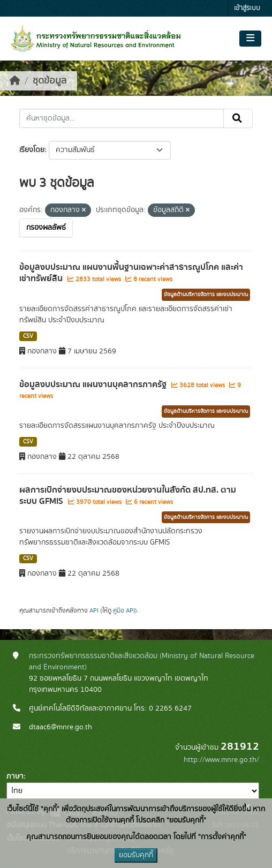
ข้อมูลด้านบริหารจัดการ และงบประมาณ (206, 295)
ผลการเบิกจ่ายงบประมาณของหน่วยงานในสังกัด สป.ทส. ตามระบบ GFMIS (128, 496)
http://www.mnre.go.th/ (221, 760)
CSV (28, 336)
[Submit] (238, 118)
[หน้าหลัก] (15, 81)
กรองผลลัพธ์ (46, 228)
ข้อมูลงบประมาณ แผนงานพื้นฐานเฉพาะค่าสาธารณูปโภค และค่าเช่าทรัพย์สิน (131, 273)
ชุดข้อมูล (50, 81)
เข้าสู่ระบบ (247, 8)
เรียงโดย (32, 150)
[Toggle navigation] (250, 39)
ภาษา (15, 776)
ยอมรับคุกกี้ (136, 855)
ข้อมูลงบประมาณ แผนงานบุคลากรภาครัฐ (94, 384)
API (94, 610)
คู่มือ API (124, 610)
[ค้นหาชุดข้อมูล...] (122, 118)
